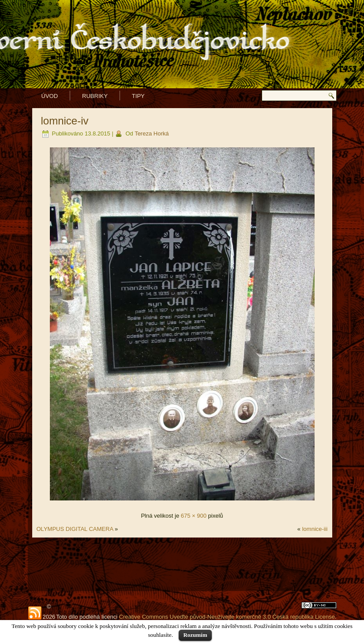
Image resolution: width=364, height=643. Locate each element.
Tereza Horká (152, 133)
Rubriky (95, 96)
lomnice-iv (65, 121)
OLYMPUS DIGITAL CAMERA (75, 529)
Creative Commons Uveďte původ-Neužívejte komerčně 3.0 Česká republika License (227, 617)
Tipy (138, 96)
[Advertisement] (182, 564)
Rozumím (195, 635)
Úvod (50, 96)
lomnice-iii (315, 529)
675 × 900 (194, 516)
